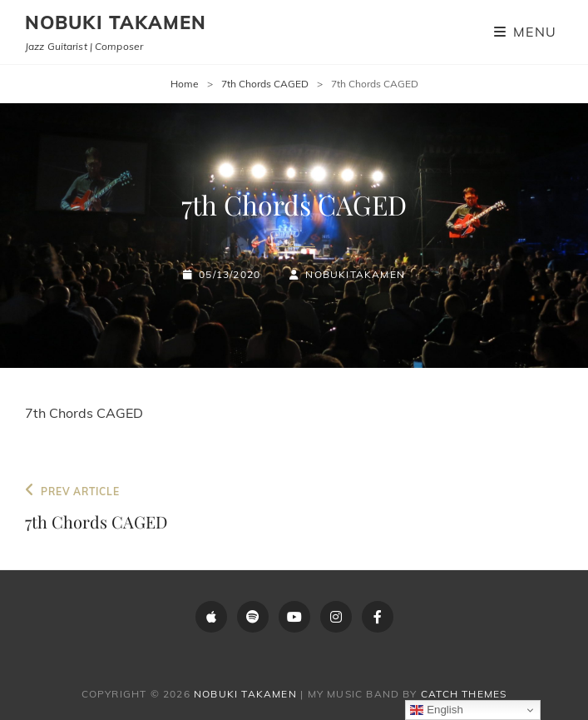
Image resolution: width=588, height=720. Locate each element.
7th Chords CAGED (265, 84)
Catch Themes (464, 694)
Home (185, 84)
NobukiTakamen (355, 274)
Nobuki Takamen (116, 22)
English (436, 710)
